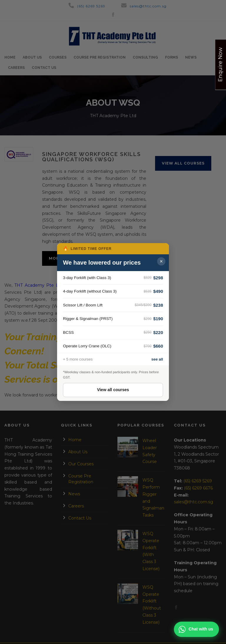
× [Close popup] (161, 261)
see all (157, 359)
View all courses (113, 390)
